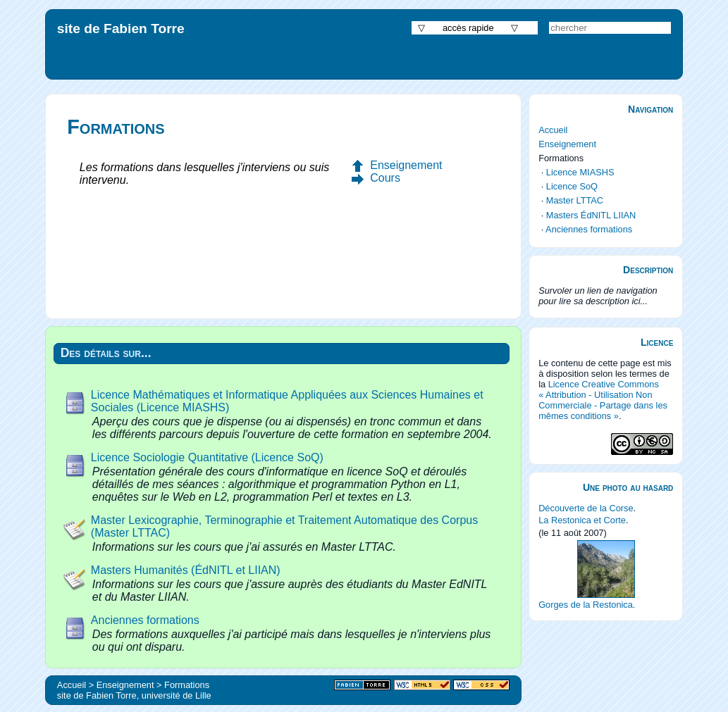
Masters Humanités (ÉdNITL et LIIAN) (186, 570)
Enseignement (406, 165)
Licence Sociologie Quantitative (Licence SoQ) (207, 457)
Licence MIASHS (580, 172)
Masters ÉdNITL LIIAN (591, 215)
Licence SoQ (572, 186)
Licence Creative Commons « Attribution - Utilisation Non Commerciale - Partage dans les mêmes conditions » (603, 400)
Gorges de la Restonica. (587, 605)
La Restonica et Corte (582, 520)
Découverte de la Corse (586, 508)
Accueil (553, 130)
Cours (385, 178)
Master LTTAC (575, 200)
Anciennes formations (145, 620)
